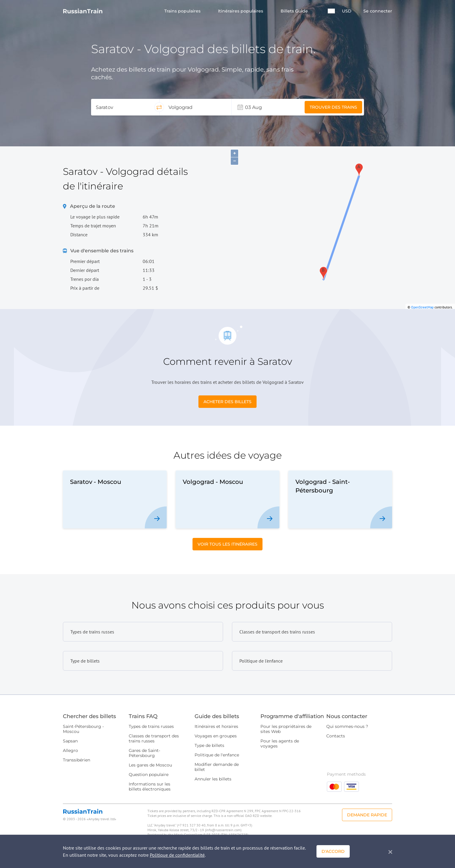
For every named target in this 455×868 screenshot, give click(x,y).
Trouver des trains (333, 107)
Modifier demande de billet (217, 767)
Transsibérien (77, 760)
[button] (331, 11)
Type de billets (209, 745)
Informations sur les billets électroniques (150, 787)
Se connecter (378, 11)
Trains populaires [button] (183, 11)
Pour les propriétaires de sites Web (286, 729)
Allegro (70, 750)
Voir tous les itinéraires (227, 544)
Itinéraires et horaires (216, 726)
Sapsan (70, 741)
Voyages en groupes (216, 736)
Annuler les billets (213, 779)
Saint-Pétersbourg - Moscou (83, 729)
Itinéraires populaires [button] (241, 11)
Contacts (336, 736)
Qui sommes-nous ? (347, 726)
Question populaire (149, 774)
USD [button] (347, 11)
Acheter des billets (227, 402)
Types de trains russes (151, 726)
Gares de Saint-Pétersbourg (144, 753)
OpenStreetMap (422, 307)
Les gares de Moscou (150, 765)
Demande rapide (367, 815)
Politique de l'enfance (217, 755)
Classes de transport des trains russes (154, 738)
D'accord (333, 851)
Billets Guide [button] (295, 11)
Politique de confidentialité (177, 855)
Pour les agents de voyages (280, 743)
